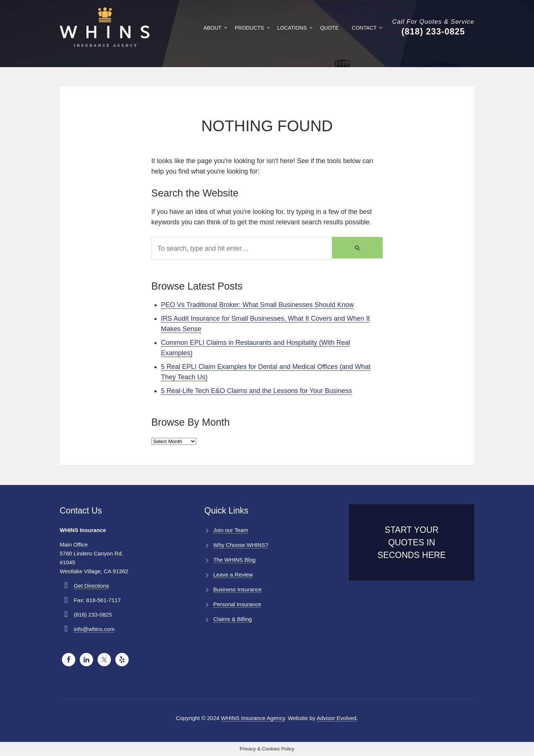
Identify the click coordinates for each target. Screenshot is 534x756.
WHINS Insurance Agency (253, 718)
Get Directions (91, 586)
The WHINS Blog (234, 560)
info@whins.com (94, 629)
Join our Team (231, 530)
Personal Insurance (237, 604)
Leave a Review (233, 575)
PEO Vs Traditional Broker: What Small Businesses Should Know (257, 305)
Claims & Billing (233, 619)
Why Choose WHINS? (241, 545)
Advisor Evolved (337, 718)
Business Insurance (238, 589)
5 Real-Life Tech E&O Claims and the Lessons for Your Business (256, 391)
